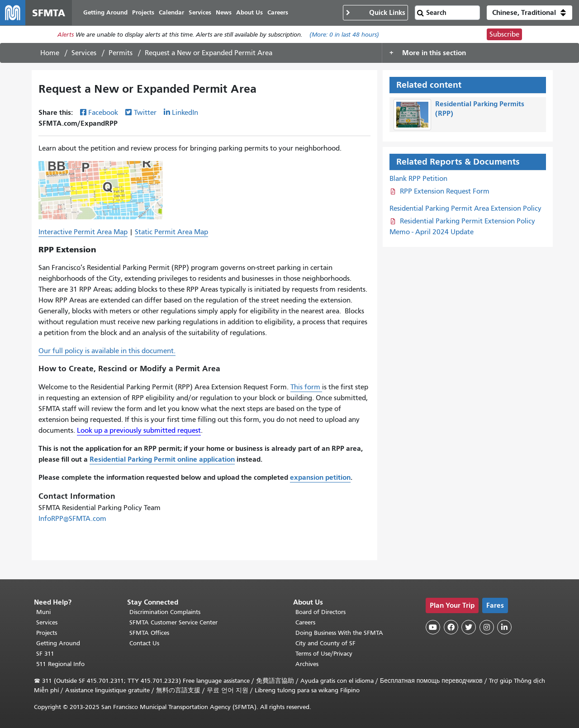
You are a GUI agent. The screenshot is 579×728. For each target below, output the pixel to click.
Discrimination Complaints (165, 612)
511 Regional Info (60, 664)
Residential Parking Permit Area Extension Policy (465, 208)
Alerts (66, 35)
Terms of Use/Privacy (324, 654)
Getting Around (58, 643)
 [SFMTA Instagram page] (487, 627)
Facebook (103, 113)
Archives (307, 664)
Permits (121, 53)
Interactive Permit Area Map (83, 232)
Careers (305, 622)
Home (50, 53)
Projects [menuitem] (143, 12)
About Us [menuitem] (249, 12)
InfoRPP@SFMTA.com (72, 519)
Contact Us (144, 643)
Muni (43, 612)
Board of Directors (320, 612)
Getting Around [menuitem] (105, 12)
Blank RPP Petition (418, 179)
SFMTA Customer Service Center (173, 622)
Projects (47, 633)
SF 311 (45, 654)
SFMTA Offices (149, 633)
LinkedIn (185, 113)
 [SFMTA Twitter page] (469, 627)
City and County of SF (325, 643)
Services (84, 53)
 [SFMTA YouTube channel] (433, 627)
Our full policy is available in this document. (107, 351)
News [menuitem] (224, 12)
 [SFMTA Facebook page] (451, 627)
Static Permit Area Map (171, 232)
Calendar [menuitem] (171, 12)
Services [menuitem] (200, 12)
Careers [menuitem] (278, 12)
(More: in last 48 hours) (344, 35)
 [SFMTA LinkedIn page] (504, 627)
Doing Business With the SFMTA (339, 633)
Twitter (145, 113)
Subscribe (504, 34)
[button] (529, 13)
